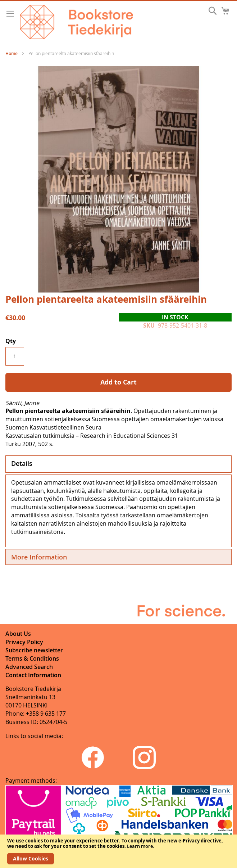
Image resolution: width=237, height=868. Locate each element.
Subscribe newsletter (34, 650)
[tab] (118, 464)
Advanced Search (29, 667)
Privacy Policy (24, 642)
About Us (18, 634)
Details (22, 463)
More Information (39, 557)
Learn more (140, 846)
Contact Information (33, 675)
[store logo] (76, 22)
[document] (118, 851)
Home (12, 53)
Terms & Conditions (32, 658)
